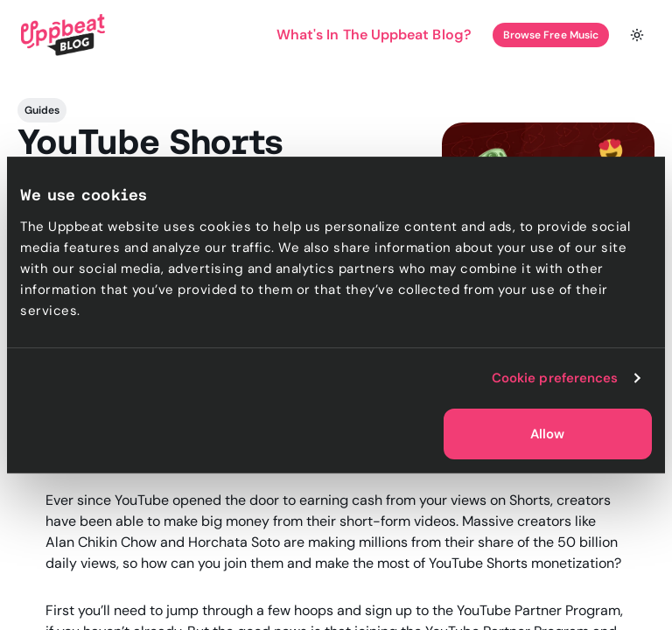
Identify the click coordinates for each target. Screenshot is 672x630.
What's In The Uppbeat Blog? (374, 35)
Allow (547, 434)
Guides (42, 110)
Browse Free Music (551, 35)
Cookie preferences (555, 378)
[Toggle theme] (637, 35)
